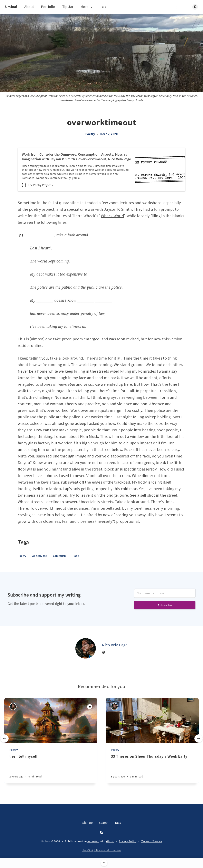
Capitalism (60, 556)
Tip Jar (68, 7)
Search (104, 823)
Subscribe (165, 605)
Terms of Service (152, 841)
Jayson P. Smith (118, 209)
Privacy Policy (127, 841)
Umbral (11, 7)
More (87, 7)
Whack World (112, 216)
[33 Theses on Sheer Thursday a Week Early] (152, 768)
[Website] (104, 652)
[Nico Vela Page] (86, 648)
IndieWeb (93, 841)
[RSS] (101, 833)
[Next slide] (199, 738)
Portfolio (48, 7)
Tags (118, 823)
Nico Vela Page (115, 645)
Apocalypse (40, 556)
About (29, 7)
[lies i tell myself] (51, 768)
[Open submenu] (104, 7)
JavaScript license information (102, 850)
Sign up (88, 823)
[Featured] (90, 707)
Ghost (110, 841)
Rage (76, 556)
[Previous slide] (4, 738)
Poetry (90, 134)
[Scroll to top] (104, 863)
